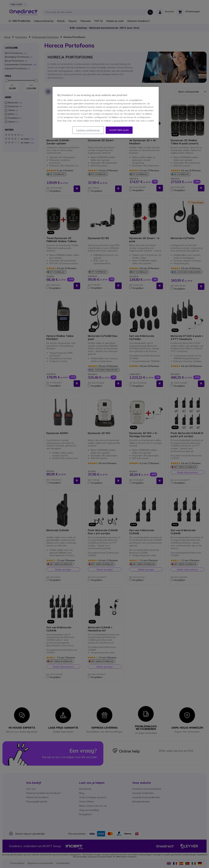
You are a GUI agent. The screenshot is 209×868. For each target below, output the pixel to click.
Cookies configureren (88, 130)
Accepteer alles (119, 130)
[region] (106, 112)
